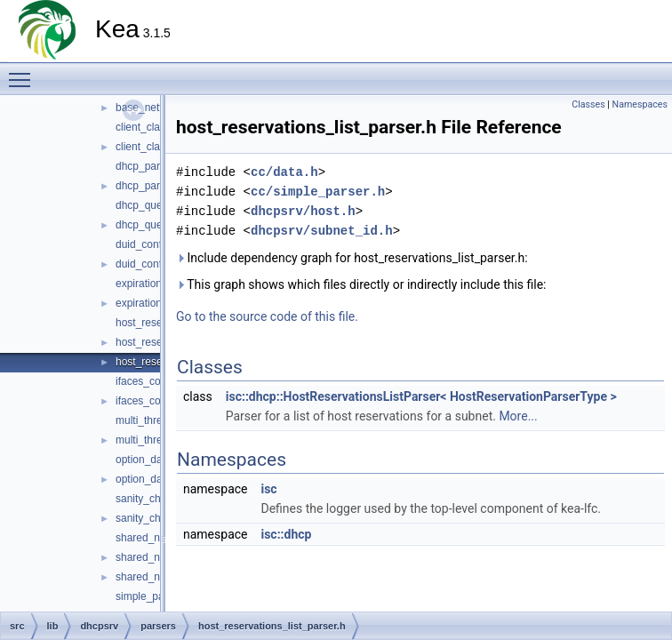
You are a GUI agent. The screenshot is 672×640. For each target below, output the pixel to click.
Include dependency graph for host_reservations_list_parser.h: (352, 258)
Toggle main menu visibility (24, 72)
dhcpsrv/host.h (303, 211)
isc (268, 489)
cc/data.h (284, 172)
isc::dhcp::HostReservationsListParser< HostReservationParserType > (421, 396)
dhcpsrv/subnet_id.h (322, 231)
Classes (588, 104)
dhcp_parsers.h (152, 186)
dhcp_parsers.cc (155, 166)
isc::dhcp (286, 534)
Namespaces (640, 104)
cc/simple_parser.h (318, 192)
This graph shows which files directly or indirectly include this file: (361, 284)
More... (518, 416)
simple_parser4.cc (159, 596)
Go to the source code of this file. (267, 316)
